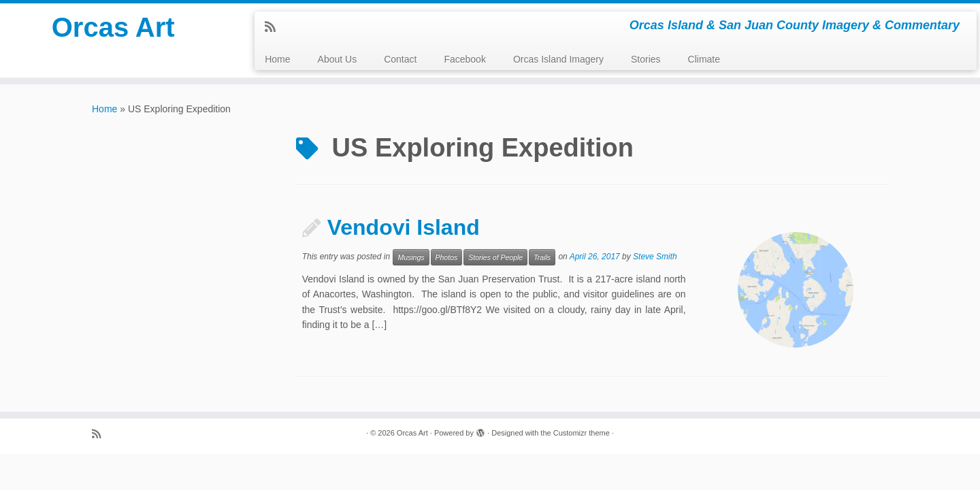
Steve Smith (655, 257)
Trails (542, 257)
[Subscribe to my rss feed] (275, 27)
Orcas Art (113, 27)
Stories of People (495, 257)
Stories (646, 59)
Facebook (464, 59)
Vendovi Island (404, 227)
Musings (411, 257)
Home (277, 59)
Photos (447, 257)
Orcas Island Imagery (558, 59)
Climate (704, 59)
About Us (338, 59)
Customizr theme (582, 433)
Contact (400, 59)
